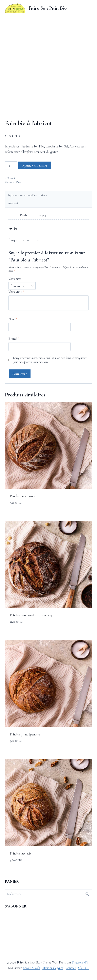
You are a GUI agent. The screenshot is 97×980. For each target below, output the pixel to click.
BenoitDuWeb (31, 968)
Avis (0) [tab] (13, 237)
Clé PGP (84, 968)
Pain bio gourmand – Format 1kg (31, 649)
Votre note (16, 313)
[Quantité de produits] (11, 199)
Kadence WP (80, 962)
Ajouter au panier (35, 199)
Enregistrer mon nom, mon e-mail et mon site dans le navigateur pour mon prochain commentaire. (50, 394)
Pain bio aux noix (21, 887)
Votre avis (16, 326)
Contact (71, 968)
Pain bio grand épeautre (25, 768)
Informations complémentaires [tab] (27, 229)
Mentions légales (53, 968)
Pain (18, 216)
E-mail (14, 373)
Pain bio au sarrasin (23, 530)
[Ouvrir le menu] (88, 8)
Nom (13, 353)
